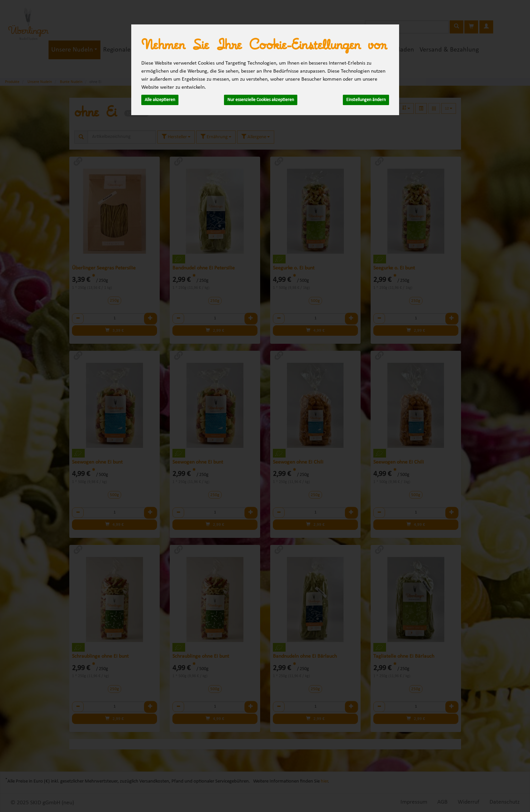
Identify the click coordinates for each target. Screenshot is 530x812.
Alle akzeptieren (160, 100)
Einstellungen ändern (366, 100)
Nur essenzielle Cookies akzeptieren (261, 100)
